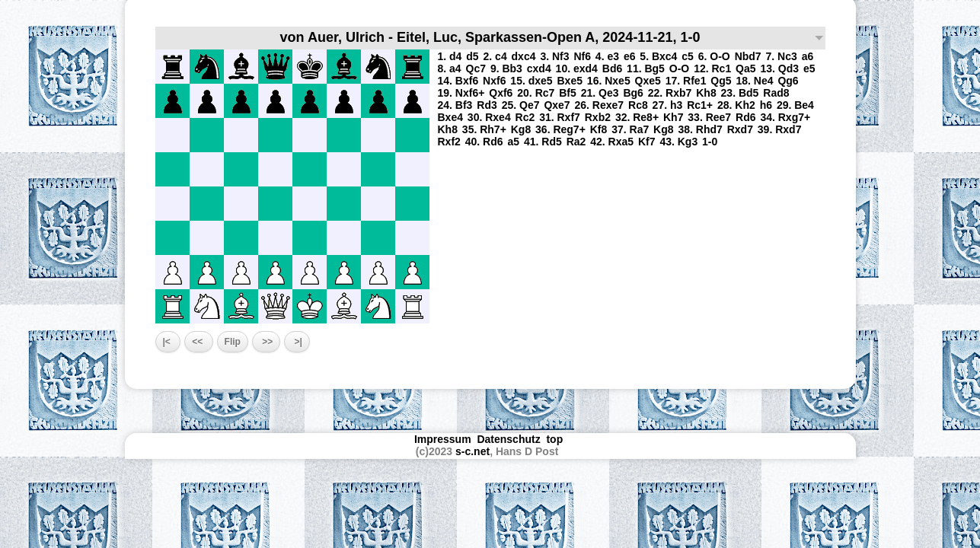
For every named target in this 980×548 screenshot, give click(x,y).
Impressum (443, 439)
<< (198, 342)
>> (266, 342)
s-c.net (472, 451)
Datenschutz (508, 439)
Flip (233, 342)
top (556, 439)
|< (168, 342)
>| (297, 342)
